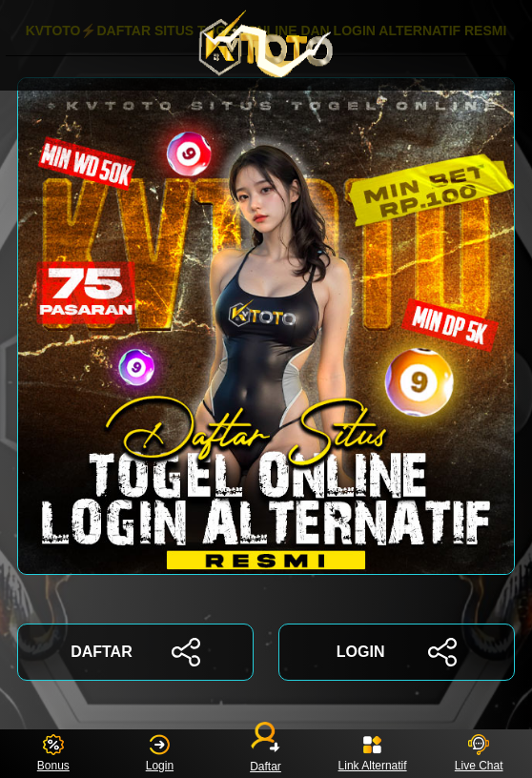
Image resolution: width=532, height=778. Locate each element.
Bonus (53, 754)
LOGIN (397, 652)
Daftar (266, 754)
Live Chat (479, 754)
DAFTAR (135, 652)
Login (160, 754)
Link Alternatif (373, 754)
